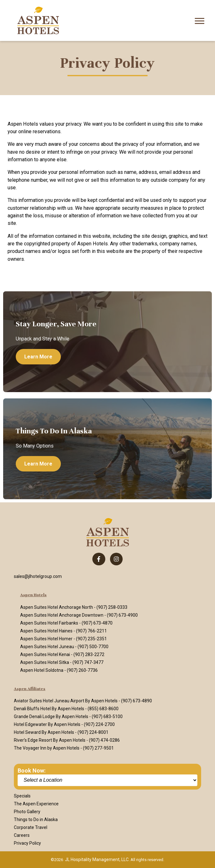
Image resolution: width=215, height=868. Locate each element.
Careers (22, 835)
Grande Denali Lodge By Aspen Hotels (51, 717)
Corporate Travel (31, 827)
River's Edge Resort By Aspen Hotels (50, 740)
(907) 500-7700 (93, 647)
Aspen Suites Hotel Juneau (47, 647)
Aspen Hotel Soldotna (42, 670)
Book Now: (32, 771)
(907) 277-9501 (98, 748)
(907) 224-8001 (93, 732)
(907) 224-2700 (99, 724)
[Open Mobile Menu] (200, 20)
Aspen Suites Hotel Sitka (45, 662)
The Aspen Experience (36, 804)
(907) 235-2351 (91, 639)
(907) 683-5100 (107, 717)
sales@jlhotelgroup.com (38, 576)
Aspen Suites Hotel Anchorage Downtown (62, 615)
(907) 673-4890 (137, 701)
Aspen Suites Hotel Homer (46, 639)
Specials (22, 796)
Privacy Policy (27, 843)
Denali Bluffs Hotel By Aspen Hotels (49, 709)
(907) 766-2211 (91, 631)
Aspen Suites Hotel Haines (46, 631)
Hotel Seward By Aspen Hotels (44, 732)
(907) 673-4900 (122, 615)
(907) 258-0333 (112, 607)
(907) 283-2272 (89, 654)
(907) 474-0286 (104, 740)
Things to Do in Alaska (36, 819)
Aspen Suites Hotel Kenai (45, 654)
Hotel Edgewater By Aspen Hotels (47, 724)
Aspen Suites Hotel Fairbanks (49, 623)
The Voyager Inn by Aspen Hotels (47, 748)
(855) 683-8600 (103, 709)
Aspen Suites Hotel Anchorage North (57, 607)
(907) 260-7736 (82, 670)
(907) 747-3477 (88, 662)
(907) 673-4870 (97, 623)
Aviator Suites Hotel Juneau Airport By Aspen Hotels (66, 701)
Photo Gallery (27, 812)
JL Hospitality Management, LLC (97, 859)
